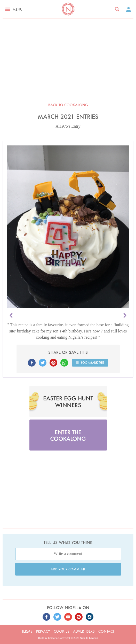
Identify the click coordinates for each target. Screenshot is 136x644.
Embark (53, 638)
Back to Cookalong (68, 105)
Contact (106, 631)
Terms (27, 631)
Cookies (62, 631)
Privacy (43, 631)
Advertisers (84, 631)
